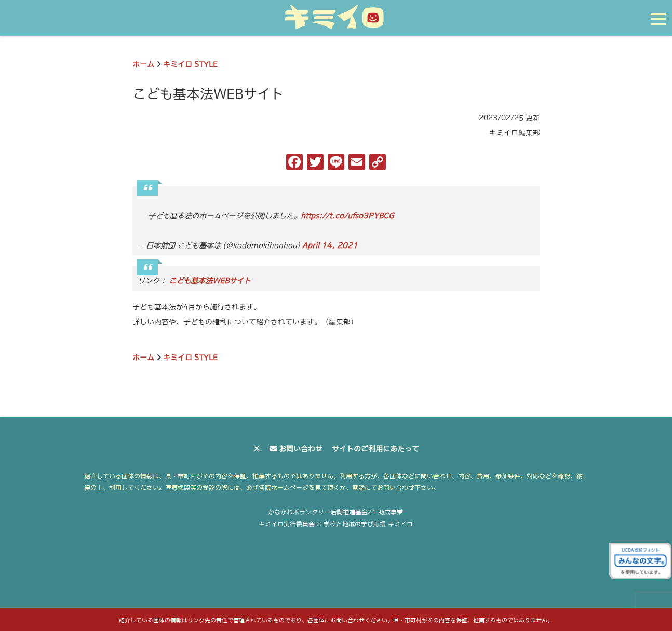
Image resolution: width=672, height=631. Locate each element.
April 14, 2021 (330, 245)
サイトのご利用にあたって (375, 449)
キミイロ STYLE (190, 64)
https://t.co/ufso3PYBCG (347, 216)
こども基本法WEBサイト (210, 281)
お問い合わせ (301, 449)
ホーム (143, 64)
